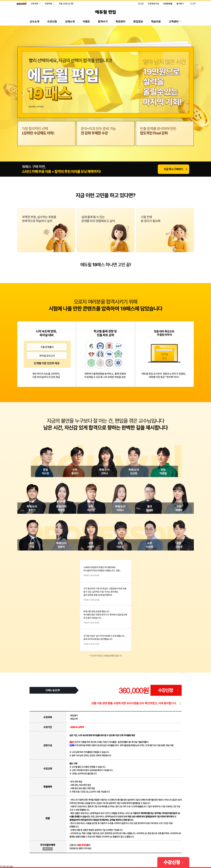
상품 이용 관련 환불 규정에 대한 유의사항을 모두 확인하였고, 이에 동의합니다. (134, 703)
